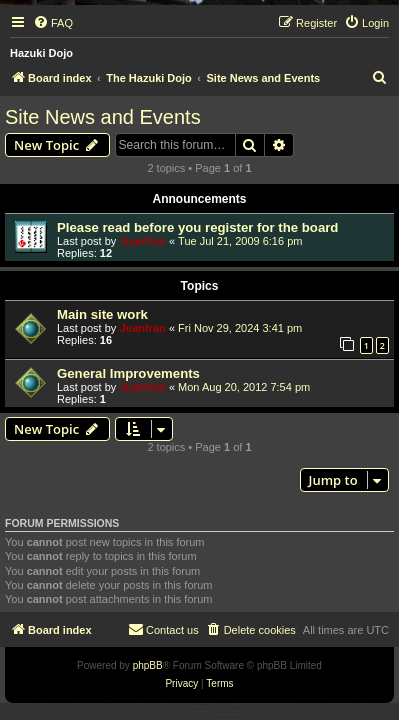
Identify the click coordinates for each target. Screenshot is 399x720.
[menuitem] (53, 23)
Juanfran (142, 241)
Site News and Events (103, 117)
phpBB (148, 665)
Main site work (102, 314)
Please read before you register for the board (197, 227)
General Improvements (128, 373)
